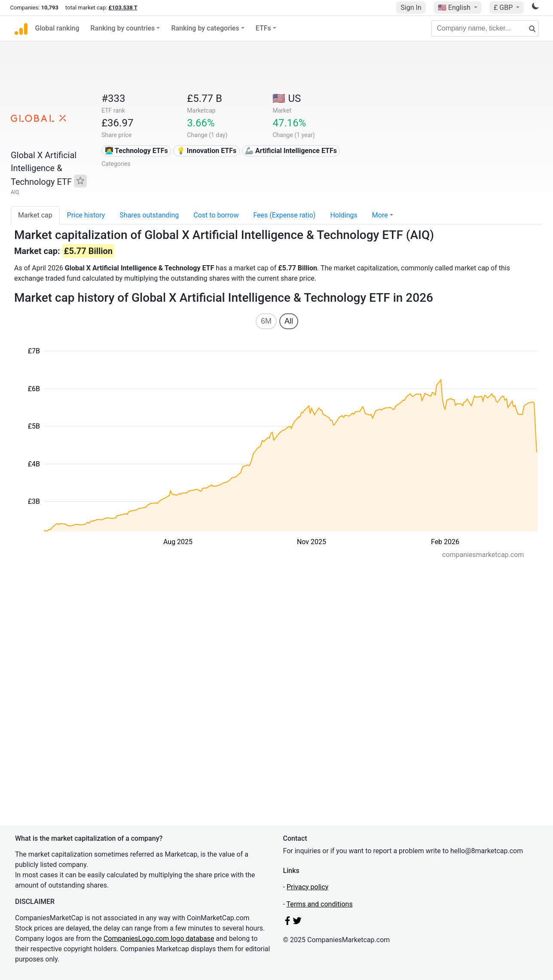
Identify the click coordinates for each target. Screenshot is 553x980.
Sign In (411, 8)
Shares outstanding (149, 215)
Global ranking (57, 28)
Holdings (344, 215)
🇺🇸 (455, 8)
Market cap (35, 215)
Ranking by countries (123, 28)
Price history (86, 215)
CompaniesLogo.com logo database (159, 939)
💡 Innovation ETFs (207, 151)
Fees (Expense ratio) (284, 215)
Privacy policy (308, 887)
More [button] (380, 215)
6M (266, 321)
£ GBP (504, 8)
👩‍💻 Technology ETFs (136, 151)
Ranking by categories (205, 28)
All (289, 321)
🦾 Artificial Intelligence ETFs (291, 151)
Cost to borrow (216, 215)
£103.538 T (123, 8)
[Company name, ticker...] (485, 28)
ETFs (263, 28)
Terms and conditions (320, 904)
